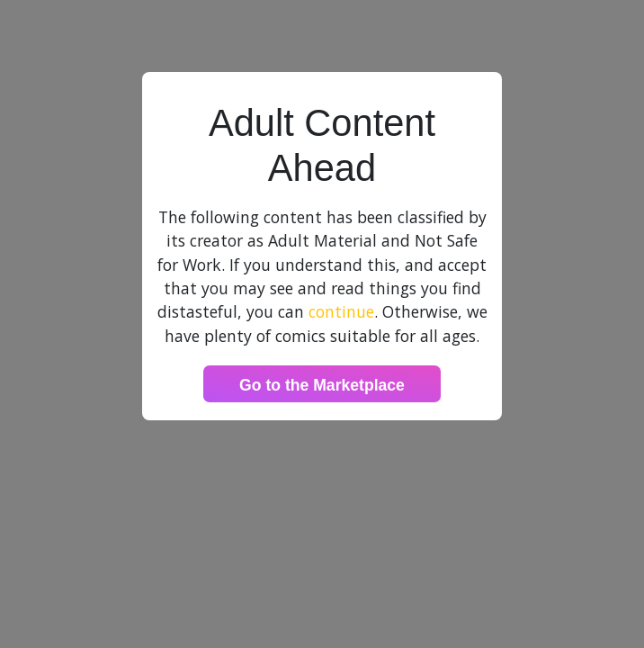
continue (341, 311)
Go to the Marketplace (322, 385)
